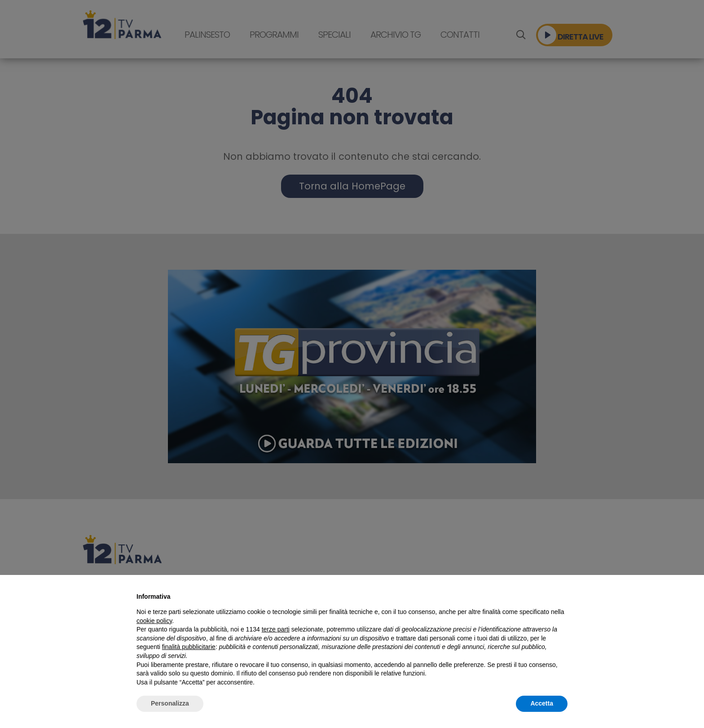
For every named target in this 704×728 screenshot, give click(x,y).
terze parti (276, 629)
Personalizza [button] (170, 703)
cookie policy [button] (154, 621)
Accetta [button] (542, 703)
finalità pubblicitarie (189, 647)
